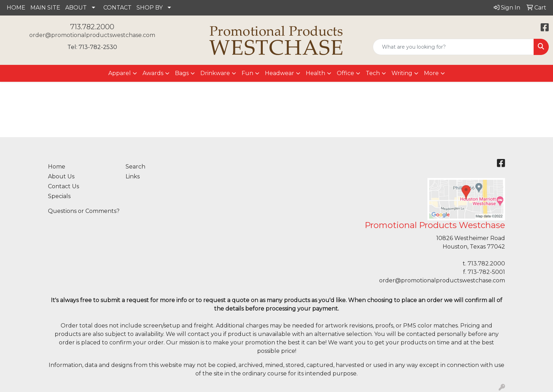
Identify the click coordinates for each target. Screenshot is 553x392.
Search (135, 167)
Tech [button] (373, 73)
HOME (16, 8)
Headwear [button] (279, 73)
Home (57, 167)
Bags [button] (182, 73)
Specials (59, 196)
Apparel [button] (120, 73)
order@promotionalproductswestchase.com (92, 35)
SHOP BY (150, 8)
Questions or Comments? (84, 211)
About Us (61, 176)
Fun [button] (247, 73)
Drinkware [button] (215, 73)
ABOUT (76, 8)
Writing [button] (402, 73)
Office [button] (345, 73)
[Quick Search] (453, 47)
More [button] (431, 73)
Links (133, 176)
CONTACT (117, 8)
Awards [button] (153, 73)
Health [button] (315, 73)
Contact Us (63, 186)
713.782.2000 (92, 27)
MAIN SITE (45, 8)
